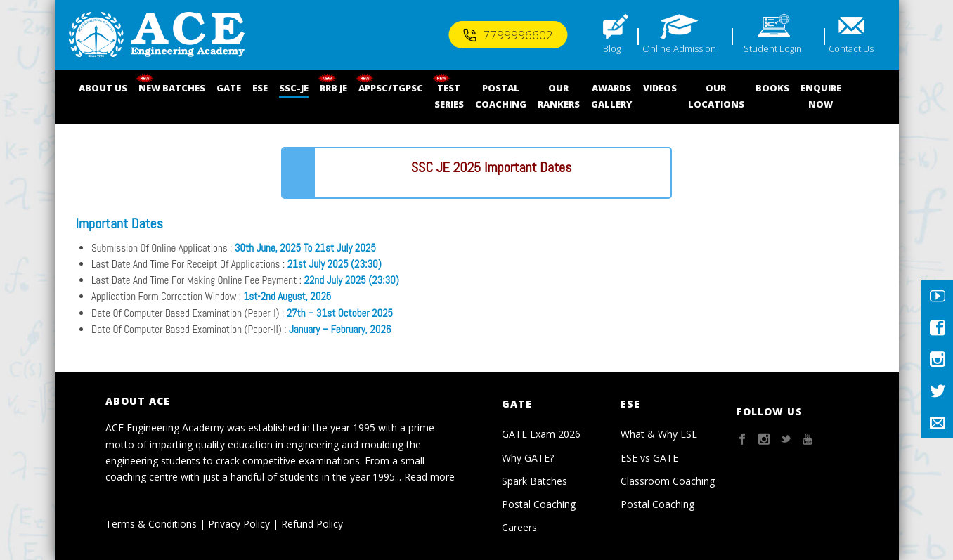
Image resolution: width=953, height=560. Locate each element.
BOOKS (772, 88)
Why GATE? (528, 458)
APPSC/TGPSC (391, 88)
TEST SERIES (449, 96)
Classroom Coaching (668, 481)
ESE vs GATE (649, 458)
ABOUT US (103, 88)
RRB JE (333, 88)
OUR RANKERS (559, 96)
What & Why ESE (659, 434)
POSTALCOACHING (501, 96)
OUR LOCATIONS (716, 96)
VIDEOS (660, 88)
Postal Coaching (539, 504)
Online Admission (679, 48)
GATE (229, 88)
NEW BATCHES (172, 88)
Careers (519, 527)
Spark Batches (534, 481)
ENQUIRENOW (821, 96)
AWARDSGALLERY (611, 96)
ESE (260, 88)
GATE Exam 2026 (541, 434)
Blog (612, 48)
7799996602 (508, 35)
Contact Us (851, 48)
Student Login (773, 48)
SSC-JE (294, 88)
